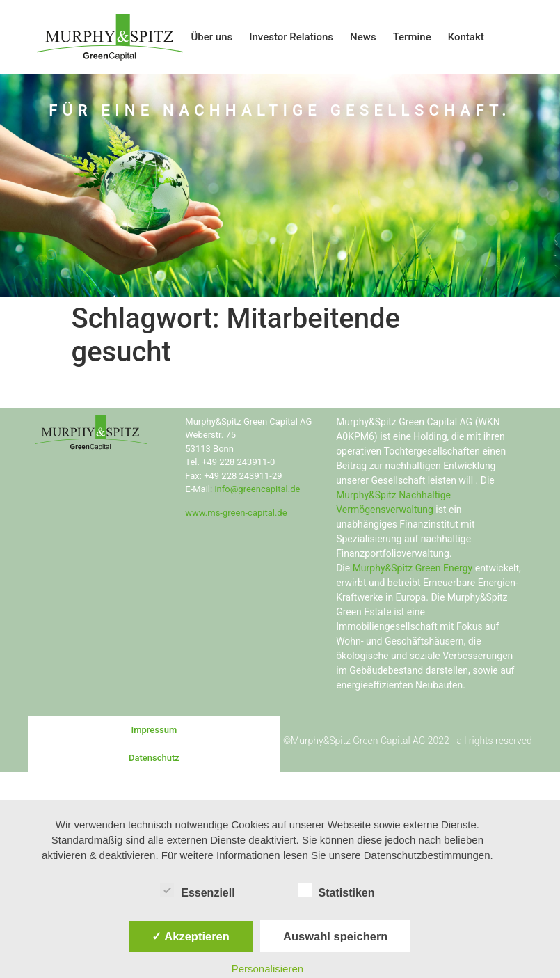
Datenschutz (154, 758)
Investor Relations (291, 37)
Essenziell (197, 890)
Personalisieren (267, 969)
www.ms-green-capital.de (236, 513)
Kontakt (466, 37)
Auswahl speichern (335, 936)
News (363, 37)
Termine (412, 37)
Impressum (154, 730)
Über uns (212, 37)
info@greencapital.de (257, 489)
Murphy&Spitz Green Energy (413, 568)
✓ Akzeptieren (191, 936)
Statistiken (336, 890)
